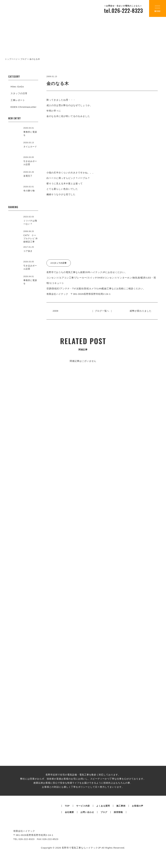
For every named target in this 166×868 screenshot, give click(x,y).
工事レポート (18, 100)
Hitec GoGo (17, 87)
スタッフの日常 (19, 93)
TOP (67, 823)
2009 (56, 311)
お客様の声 (138, 823)
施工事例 (121, 823)
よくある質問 (103, 823)
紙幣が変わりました (140, 311)
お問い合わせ (87, 830)
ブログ (104, 830)
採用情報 (118, 830)
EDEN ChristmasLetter (24, 107)
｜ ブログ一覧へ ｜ (102, 311)
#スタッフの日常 (59, 263)
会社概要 (69, 830)
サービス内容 (83, 823)
